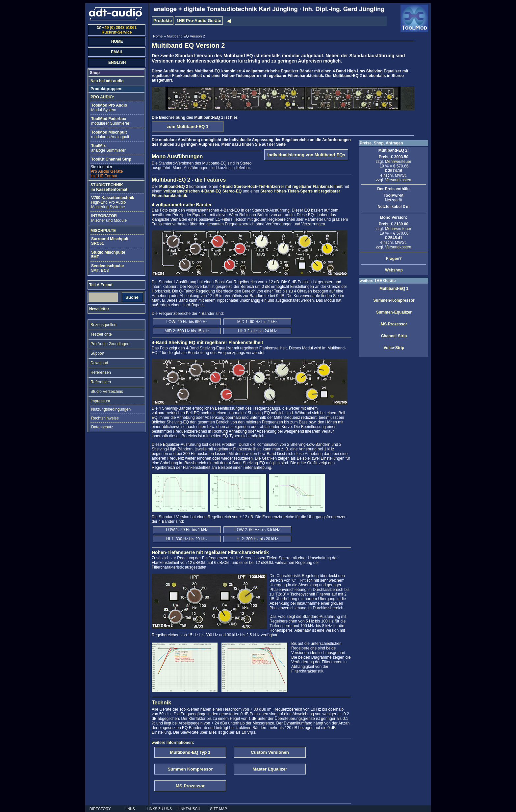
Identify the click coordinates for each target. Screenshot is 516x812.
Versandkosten (398, 180)
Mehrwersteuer (398, 162)
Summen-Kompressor (394, 300)
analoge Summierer (108, 148)
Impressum (100, 401)
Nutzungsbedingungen (111, 409)
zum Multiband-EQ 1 (188, 127)
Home (158, 36)
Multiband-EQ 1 (394, 289)
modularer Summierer (110, 121)
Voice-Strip (394, 348)
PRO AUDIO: (102, 97)
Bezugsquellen (103, 325)
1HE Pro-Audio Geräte (199, 21)
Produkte (163, 21)
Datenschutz (102, 427)
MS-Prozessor (394, 324)
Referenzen (101, 372)
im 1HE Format (107, 171)
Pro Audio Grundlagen (110, 344)
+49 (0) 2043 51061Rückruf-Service (117, 30)
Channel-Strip (394, 336)
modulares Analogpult (110, 135)
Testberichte (101, 334)
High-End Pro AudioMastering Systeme (113, 202)
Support (97, 353)
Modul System (109, 108)
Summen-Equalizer (394, 312)
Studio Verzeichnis (107, 392)
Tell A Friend (101, 285)
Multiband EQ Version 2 (186, 36)
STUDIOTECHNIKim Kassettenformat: (110, 187)
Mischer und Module (109, 218)
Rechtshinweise (105, 418)
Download (99, 363)
